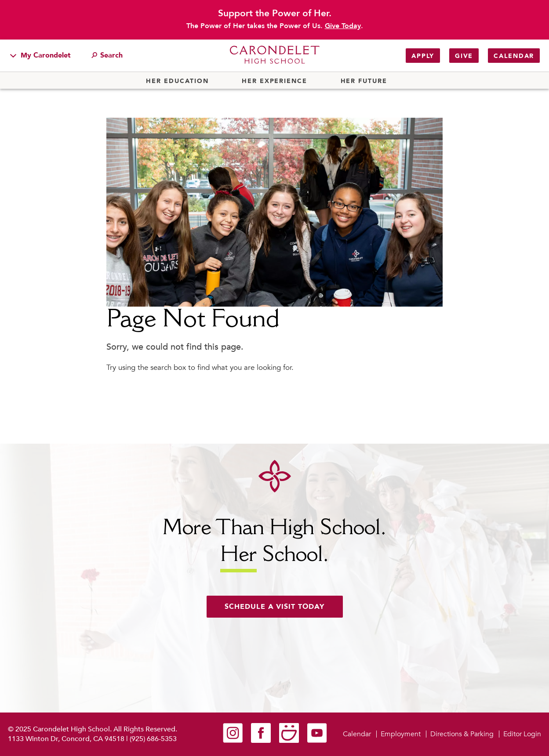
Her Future (364, 81)
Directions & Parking (462, 734)
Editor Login (522, 734)
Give (464, 56)
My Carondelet (40, 55)
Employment (401, 734)
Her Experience (274, 81)
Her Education (177, 81)
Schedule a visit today (275, 607)
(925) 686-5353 (153, 739)
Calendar (514, 56)
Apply (423, 56)
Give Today (343, 26)
